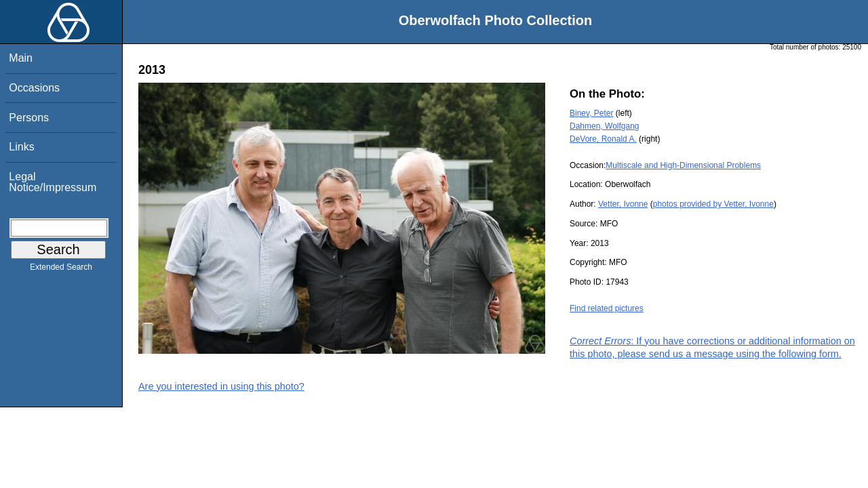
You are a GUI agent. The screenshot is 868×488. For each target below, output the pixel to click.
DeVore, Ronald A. (603, 139)
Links (21, 147)
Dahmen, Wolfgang (605, 126)
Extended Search (61, 270)
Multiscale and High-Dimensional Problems (683, 165)
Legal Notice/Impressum (53, 182)
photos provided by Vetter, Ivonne (713, 204)
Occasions (34, 88)
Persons (29, 118)
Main (21, 58)
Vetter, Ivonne (623, 204)
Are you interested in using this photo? (221, 386)
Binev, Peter (591, 113)
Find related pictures (607, 308)
